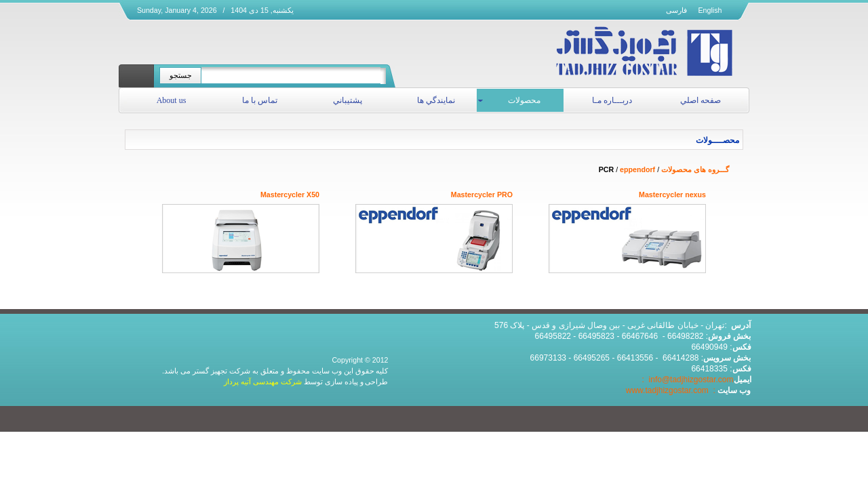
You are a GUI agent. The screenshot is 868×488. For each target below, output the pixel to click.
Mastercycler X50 (290, 195)
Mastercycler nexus (672, 195)
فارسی (676, 10)
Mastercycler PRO (482, 195)
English (710, 10)
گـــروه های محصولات (695, 169)
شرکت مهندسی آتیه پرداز (263, 382)
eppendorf (637, 169)
